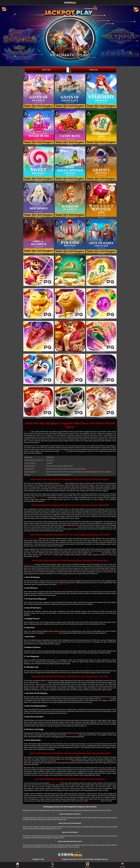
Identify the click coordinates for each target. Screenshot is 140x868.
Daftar (46, 70)
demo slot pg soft (72, 735)
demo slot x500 (62, 584)
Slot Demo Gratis (92, 469)
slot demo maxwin (94, 801)
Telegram (88, 865)
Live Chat (122, 865)
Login (17, 865)
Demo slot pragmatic (64, 761)
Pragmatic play (29, 564)
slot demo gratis (55, 783)
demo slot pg (97, 553)
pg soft (62, 483)
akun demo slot (41, 497)
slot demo (63, 451)
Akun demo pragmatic (31, 539)
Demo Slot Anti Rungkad (53, 859)
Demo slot (27, 431)
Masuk (94, 70)
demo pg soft (106, 699)
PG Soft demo (43, 682)
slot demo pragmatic (71, 527)
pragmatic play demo (52, 633)
